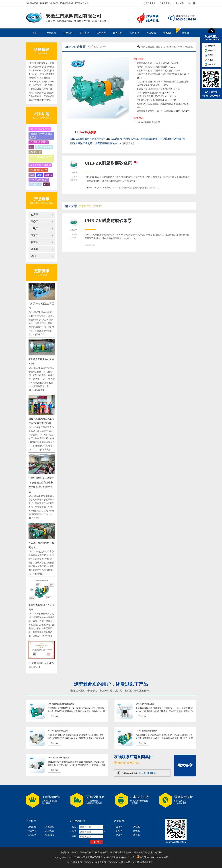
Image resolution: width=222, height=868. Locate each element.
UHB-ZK (94, 188)
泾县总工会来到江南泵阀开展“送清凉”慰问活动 (159, 74)
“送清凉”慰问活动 (39, 142)
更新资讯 (42, 271)
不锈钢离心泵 (87, 853)
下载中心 (184, 33)
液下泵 (35, 249)
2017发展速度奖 (44, 147)
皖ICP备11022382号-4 (126, 857)
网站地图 (180, 3)
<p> (31, 147)
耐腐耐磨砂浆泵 (118, 853)
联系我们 (168, 33)
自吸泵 (35, 228)
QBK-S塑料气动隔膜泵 (145, 704)
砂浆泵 (35, 235)
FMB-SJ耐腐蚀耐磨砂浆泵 (146, 731)
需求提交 (185, 765)
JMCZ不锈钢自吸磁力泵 (58, 731)
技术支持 (135, 862)
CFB (32, 175)
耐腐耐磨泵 (144, 188)
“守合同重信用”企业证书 (41, 663)
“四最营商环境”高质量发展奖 (41, 136)
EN (189, 3)
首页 (35, 33)
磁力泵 (35, 215)
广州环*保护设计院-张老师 (150, 100)
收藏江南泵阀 (150, 3)
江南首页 (160, 47)
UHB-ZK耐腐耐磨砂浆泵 (148, 122)
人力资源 (151, 33)
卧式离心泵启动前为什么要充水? (152, 89)
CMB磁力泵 (35, 184)
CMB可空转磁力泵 (39, 180)
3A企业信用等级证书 (40, 165)
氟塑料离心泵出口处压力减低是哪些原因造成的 (159, 104)
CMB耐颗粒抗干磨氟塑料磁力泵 (61, 704)
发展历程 (50, 827)
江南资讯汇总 (166, 3)
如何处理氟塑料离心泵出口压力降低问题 (156, 111)
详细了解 (54, 716)
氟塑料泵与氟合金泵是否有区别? (152, 71)
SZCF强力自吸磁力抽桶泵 (59, 758)
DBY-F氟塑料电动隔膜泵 (148, 93)
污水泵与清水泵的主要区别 (150, 67)
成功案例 (84, 33)
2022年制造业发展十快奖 (41, 159)
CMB (39, 175)
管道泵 (35, 242)
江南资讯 (134, 33)
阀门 (33, 256)
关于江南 (68, 33)
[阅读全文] (40, 334)
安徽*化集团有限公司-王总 (150, 96)
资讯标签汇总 (146, 862)
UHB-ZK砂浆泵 (185, 47)
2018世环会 (35, 152)
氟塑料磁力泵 (72, 853)
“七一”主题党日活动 (40, 129)
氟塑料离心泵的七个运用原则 (151, 63)
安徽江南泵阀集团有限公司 (34, 17)
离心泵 (35, 222)
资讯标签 (171, 47)
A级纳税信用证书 (38, 170)
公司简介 (32, 827)
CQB (47, 184)
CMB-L (48, 175)
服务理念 (118, 33)
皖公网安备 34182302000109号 (152, 857)
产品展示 (51, 33)
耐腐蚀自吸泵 (102, 853)
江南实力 (101, 33)
